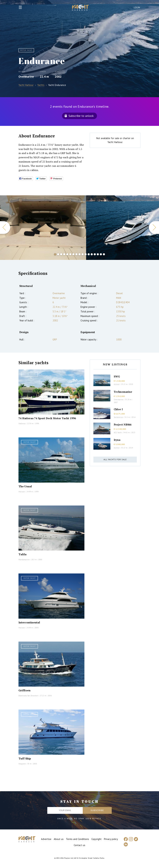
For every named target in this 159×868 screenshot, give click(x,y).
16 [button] (101, 254)
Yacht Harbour (81, 8)
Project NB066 (123, 424)
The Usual (25, 486)
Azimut (117, 384)
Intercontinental (29, 622)
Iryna (117, 440)
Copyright (96, 839)
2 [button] (58, 254)
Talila (22, 554)
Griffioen (24, 690)
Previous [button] (5, 228)
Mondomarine (24, 560)
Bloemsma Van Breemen (28, 696)
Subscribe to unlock (81, 116)
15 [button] (98, 254)
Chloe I (118, 409)
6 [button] (70, 254)
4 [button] (64, 254)
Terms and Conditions (77, 839)
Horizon (22, 492)
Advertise (46, 839)
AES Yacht (118, 432)
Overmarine (26, 77)
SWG (117, 376)
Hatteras (22, 423)
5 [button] (67, 254)
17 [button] (104, 254)
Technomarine (123, 392)
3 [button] (61, 254)
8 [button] (76, 254)
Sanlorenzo (118, 417)
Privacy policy (111, 839)
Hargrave (22, 764)
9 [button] (79, 254)
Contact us (79, 845)
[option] (43, 228)
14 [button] (95, 254)
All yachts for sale (115, 459)
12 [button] (89, 254)
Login (137, 8)
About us (59, 839)
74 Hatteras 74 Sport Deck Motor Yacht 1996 (47, 418)
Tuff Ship (25, 758)
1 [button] (55, 254)
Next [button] (154, 228)
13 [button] (92, 254)
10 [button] (83, 254)
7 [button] (73, 254)
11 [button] (86, 254)
